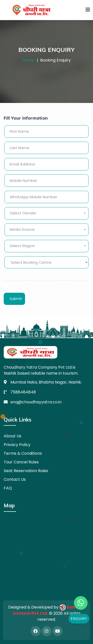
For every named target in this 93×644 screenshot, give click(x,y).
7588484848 (23, 392)
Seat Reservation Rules (26, 471)
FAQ (8, 488)
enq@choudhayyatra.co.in (36, 402)
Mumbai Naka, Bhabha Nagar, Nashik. (46, 382)
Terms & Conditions (23, 453)
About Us (13, 436)
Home (28, 60)
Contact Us (15, 479)
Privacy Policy (17, 445)
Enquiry (79, 619)
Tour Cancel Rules (21, 462)
